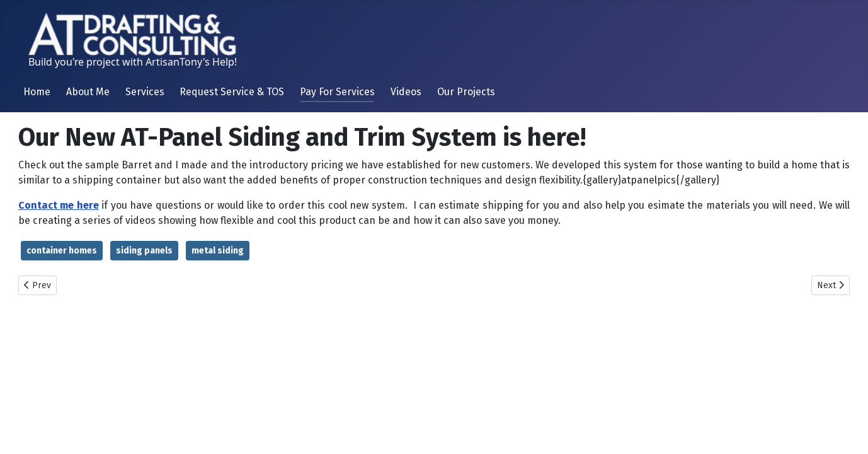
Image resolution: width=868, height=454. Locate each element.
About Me (88, 92)
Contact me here (59, 205)
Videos (406, 92)
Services (145, 92)
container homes (62, 251)
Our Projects (466, 92)
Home (37, 92)
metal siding (218, 251)
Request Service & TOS (232, 92)
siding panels (144, 251)
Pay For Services (337, 92)
